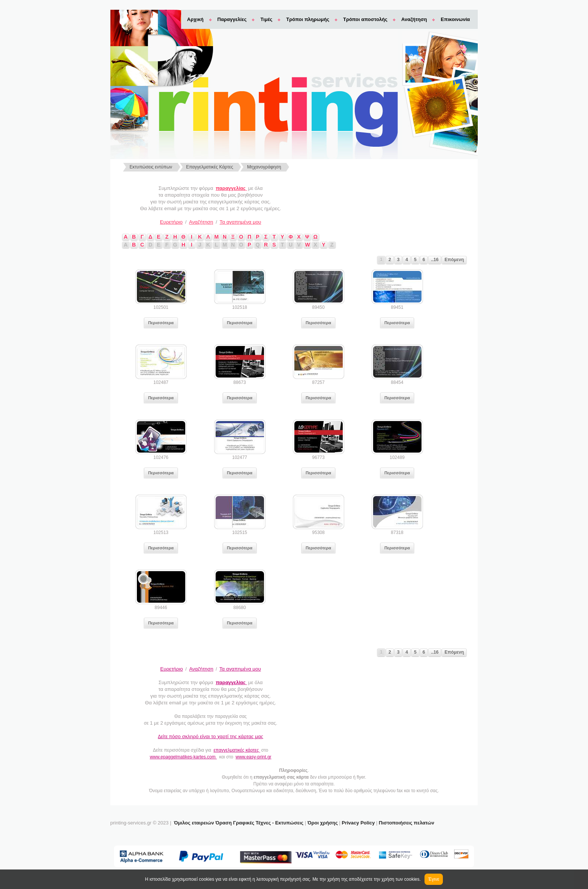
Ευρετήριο (171, 222)
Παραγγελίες (232, 19)
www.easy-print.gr (253, 757)
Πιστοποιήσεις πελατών (406, 823)
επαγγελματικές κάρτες (237, 750)
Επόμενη (454, 260)
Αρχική (195, 19)
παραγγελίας (231, 188)
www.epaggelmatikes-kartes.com (183, 757)
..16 (435, 260)
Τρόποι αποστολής (365, 19)
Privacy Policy (358, 823)
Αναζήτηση (414, 19)
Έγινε (434, 879)
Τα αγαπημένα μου (241, 222)
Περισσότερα (161, 323)
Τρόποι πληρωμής (308, 19)
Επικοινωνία (455, 19)
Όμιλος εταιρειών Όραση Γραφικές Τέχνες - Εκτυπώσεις (239, 823)
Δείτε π (211, 737)
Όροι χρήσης (323, 823)
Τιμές (266, 19)
